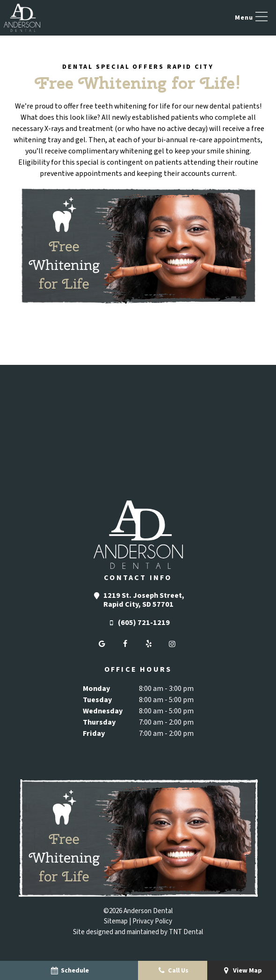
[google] (102, 644)
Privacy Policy (152, 921)
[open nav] (252, 18)
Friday (94, 733)
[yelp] (149, 644)
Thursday (99, 722)
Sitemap (116, 921)
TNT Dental (186, 932)
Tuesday (97, 700)
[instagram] (172, 644)
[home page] (22, 18)
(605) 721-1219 (138, 623)
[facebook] (125, 644)
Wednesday (103, 711)
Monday (96, 689)
